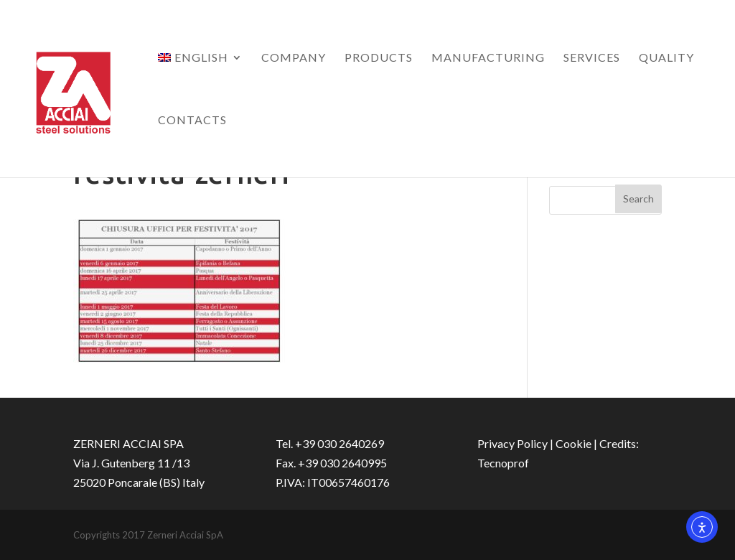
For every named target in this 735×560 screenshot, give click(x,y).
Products (379, 58)
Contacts (192, 121)
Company (294, 58)
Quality (666, 58)
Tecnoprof (503, 463)
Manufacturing (488, 58)
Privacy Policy (512, 443)
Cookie (574, 443)
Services (592, 58)
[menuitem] (200, 84)
